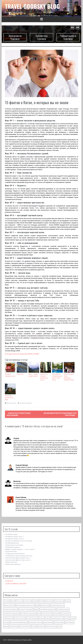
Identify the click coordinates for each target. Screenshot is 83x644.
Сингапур (49, 601)
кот (39, 614)
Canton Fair (20, 374)
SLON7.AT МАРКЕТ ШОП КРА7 (16, 584)
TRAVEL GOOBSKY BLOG (32, 6)
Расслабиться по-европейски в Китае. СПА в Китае (57, 377)
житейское (45, 605)
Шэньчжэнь (59, 601)
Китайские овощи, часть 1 (15, 536)
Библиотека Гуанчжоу (42, 37)
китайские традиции (28, 614)
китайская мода (63, 609)
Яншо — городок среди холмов (33, 375)
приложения (48, 622)
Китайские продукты (13, 547)
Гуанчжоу (27, 601)
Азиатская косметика (13, 564)
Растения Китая (11, 551)
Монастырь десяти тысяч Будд (9, 398)
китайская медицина (48, 609)
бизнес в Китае (9, 605)
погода (6, 622)
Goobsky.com (17, 640)
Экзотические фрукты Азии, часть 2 (18, 560)
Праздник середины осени (10, 375)
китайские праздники (11, 614)
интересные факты (26, 403)
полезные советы (35, 622)
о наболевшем (32, 618)
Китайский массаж (12, 543)
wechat (6, 601)
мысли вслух (66, 614)
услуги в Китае (25, 626)
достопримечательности (25, 605)
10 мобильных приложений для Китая (19, 556)
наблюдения (8, 618)
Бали (13, 601)
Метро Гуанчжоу (11, 562)
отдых (42, 618)
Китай (42, 601)
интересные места (57, 605)
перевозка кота (57, 618)
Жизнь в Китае (11, 403)
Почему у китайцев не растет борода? (19, 541)
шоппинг (41, 626)
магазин (56, 614)
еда (38, 605)
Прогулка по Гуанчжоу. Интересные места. (44, 377)
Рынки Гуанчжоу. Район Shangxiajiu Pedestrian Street (69, 377)
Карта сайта (27, 640)
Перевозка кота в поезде (14, 545)
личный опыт (47, 614)
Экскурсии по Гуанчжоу (15, 37)
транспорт (14, 626)
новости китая (20, 618)
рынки (6, 626)
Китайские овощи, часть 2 (15, 538)
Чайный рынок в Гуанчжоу (68, 37)
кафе (36, 609)
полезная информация (19, 622)
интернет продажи (26, 609)
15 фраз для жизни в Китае (15, 553)
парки (48, 618)
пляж (67, 618)
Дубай (35, 601)
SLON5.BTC (9, 581)
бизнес (67, 601)
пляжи (73, 618)
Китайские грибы (11, 534)
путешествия (59, 622)
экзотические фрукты (54, 626)
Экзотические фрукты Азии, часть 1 (18, 558)
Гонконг (19, 601)
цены (34, 626)
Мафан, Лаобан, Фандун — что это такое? (20, 549)
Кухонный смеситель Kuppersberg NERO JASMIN (22, 354)
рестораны (70, 622)
